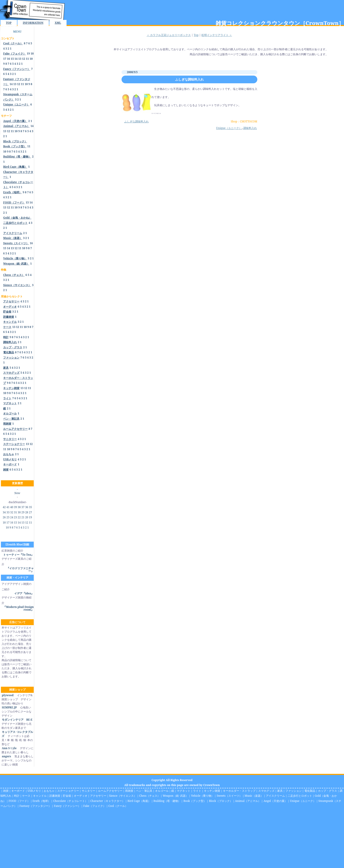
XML (58, 23)
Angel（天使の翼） (275, 801)
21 (23, 517)
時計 (17, 796)
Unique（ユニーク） (229, 128)
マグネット (184, 791)
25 (8, 517)
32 (12, 512)
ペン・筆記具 (144, 791)
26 (4, 517)
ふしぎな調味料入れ (189, 79)
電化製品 (310, 791)
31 (16, 512)
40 (12, 507)
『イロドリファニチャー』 (20, 570)
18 (32, 54)
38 (19, 507)
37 (23, 507)
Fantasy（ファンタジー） (35, 806)
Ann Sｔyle (9, 748)
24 (12, 517)
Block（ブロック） (221, 801)
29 (23, 512)
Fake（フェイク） (94, 806)
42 (4, 507)
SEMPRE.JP (9, 707)
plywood (8, 695)
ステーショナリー (68, 791)
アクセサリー (98, 796)
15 (12, 59)
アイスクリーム (275, 796)
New (17, 493)
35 (30, 507)
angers (6, 756)
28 (27, 512)
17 (5, 59)
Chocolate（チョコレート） (70, 801)
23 (16, 517)
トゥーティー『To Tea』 (18, 555)
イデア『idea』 (24, 593)
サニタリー (88, 791)
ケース (26, 796)
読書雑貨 (55, 796)
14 (16, 59)
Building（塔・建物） (167, 801)
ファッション (294, 791)
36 (27, 507)
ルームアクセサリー (110, 791)
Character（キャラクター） (107, 801)
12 (24, 59)
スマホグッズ (266, 791)
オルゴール (162, 791)
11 (27, 59)
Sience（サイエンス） (123, 796)
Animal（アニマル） (248, 801)
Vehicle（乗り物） (202, 796)
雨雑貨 (129, 791)
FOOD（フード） (19, 801)
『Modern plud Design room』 (18, 608)
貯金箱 (67, 796)
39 (16, 507)
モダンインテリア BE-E (17, 720)
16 (9, 59)
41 (8, 507)
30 (19, 512)
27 (30, 512)
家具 (280, 791)
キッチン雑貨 (212, 791)
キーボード (18, 791)
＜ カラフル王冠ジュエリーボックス (169, 35)
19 (29, 54)
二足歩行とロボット (300, 796)
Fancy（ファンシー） (67, 806)
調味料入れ (250, 128)
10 (31, 59)
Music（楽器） (254, 796)
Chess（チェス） (150, 796)
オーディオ (81, 796)
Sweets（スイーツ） (229, 796)
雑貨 (6, 791)
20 (27, 517)
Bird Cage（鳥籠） (139, 801)
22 (19, 517)
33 (8, 512)
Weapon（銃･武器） (176, 796)
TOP (9, 23)
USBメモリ (34, 791)
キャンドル (40, 796)
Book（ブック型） (195, 801)
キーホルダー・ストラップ (239, 791)
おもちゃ (49, 791)
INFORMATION (33, 23)
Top (196, 35)
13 (20, 59)
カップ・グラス (327, 791)
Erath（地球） (42, 801)
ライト (197, 791)
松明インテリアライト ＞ (217, 35)
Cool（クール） (118, 806)
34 (4, 512)
